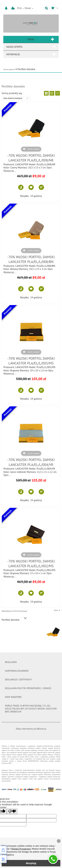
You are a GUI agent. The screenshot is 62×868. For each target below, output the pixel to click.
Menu (31, 39)
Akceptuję (31, 863)
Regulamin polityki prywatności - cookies (28, 688)
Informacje (31, 54)
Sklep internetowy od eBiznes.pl (31, 729)
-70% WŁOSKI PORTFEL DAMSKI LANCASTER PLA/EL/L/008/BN (31, 259)
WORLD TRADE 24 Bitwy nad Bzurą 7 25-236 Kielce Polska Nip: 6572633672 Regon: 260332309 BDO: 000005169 (31, 709)
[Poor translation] (12, 811)
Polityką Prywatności (21, 849)
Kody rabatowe (13, 697)
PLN (19, 8)
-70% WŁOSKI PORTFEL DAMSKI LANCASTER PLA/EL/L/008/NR (31, 158)
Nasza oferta (31, 47)
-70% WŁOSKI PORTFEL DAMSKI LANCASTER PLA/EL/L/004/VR (31, 462)
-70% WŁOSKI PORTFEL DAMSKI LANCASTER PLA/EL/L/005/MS (31, 361)
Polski (28, 8)
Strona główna (9, 69)
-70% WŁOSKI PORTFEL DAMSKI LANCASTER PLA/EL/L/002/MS (31, 564)
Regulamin (11, 662)
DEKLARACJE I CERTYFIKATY (18, 680)
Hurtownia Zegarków (17, 671)
